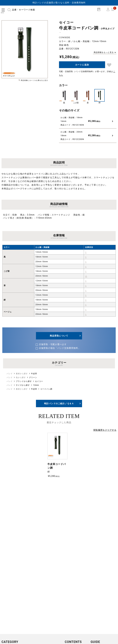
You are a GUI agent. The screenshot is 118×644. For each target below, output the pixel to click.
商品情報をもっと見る (104, 52)
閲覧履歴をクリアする (105, 430)
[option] (25, 49)
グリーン (33, 377)
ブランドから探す (24, 381)
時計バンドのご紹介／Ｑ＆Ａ (59, 404)
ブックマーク (109, 65)
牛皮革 (34, 374)
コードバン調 (46, 389)
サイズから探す (23, 385)
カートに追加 (82, 65)
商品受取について (59, 336)
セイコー (39, 381)
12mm (36, 385)
